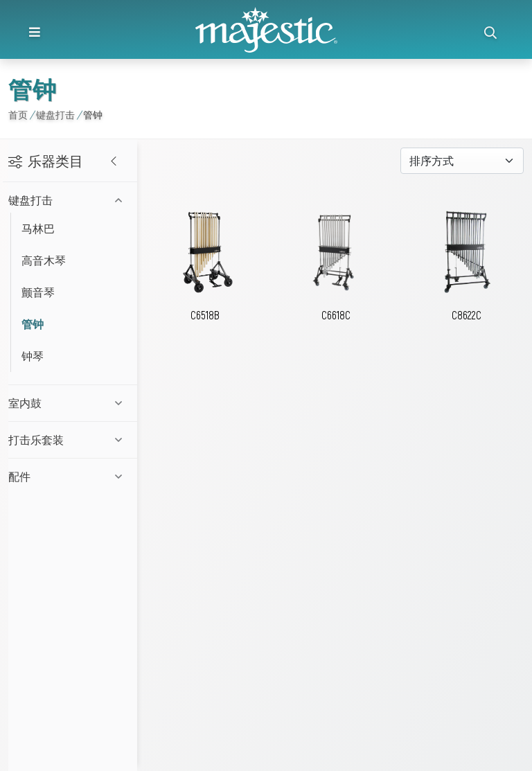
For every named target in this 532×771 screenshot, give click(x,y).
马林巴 (38, 228)
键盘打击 (30, 200)
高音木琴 (44, 260)
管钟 (33, 324)
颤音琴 (38, 292)
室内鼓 (25, 403)
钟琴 (33, 356)
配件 (19, 476)
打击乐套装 (36, 440)
